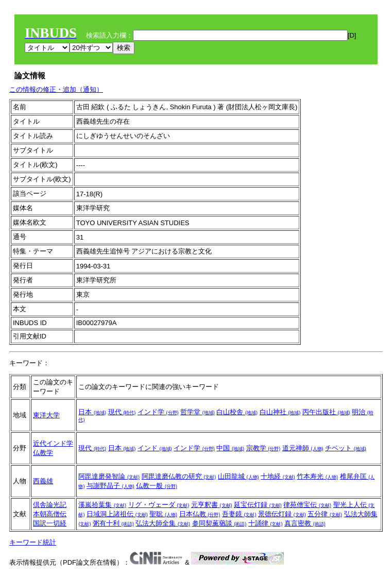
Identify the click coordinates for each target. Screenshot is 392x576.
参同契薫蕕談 (219, 523)
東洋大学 (46, 415)
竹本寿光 (317, 476)
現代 (122, 412)
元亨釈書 (212, 505)
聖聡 (163, 514)
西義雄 (43, 481)
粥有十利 (113, 523)
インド (155, 448)
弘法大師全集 (163, 523)
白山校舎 (237, 412)
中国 (230, 448)
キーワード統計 (33, 542)
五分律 (325, 514)
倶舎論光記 (50, 505)
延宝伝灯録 (258, 505)
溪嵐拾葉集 (102, 505)
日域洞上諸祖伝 (117, 514)
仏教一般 (157, 486)
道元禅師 (303, 448)
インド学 (158, 412)
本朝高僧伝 (50, 514)
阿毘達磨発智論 (109, 476)
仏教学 (43, 453)
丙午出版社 (326, 412)
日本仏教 (200, 514)
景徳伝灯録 (282, 514)
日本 (92, 412)
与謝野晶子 (110, 486)
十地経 (278, 476)
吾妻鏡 (239, 514)
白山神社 (280, 412)
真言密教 (305, 523)
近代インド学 (53, 443)
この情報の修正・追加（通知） (56, 89)
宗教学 (263, 448)
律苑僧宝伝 (307, 505)
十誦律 (266, 523)
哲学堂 (198, 412)
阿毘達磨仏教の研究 (179, 476)
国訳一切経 (50, 523)
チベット (346, 448)
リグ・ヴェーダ (159, 505)
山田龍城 (238, 476)
